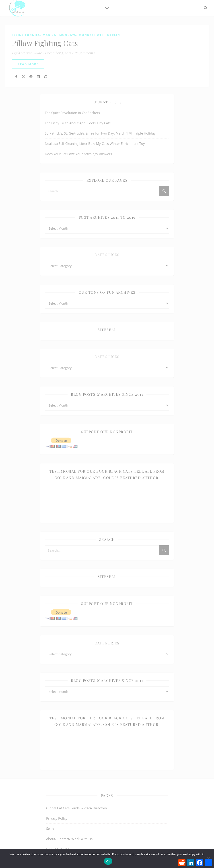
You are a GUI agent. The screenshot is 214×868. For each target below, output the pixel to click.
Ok (108, 861)
